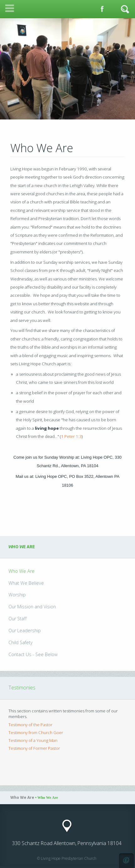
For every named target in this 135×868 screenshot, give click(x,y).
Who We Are (22, 571)
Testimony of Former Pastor (34, 748)
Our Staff (18, 619)
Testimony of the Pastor (30, 725)
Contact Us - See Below (33, 654)
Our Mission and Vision (32, 607)
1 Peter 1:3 (71, 436)
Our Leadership (25, 630)
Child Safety (21, 642)
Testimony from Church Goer (36, 733)
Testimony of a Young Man (33, 740)
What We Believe (26, 583)
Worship (17, 595)
